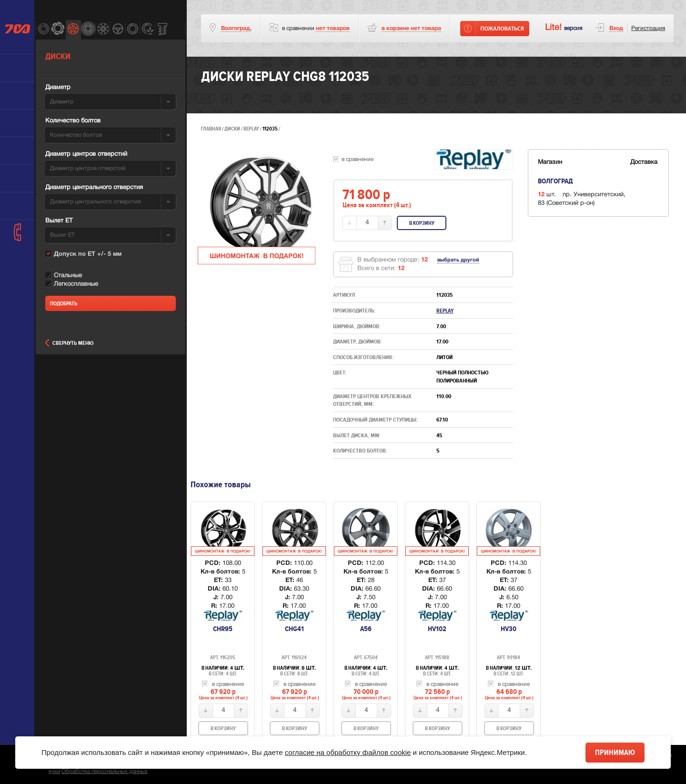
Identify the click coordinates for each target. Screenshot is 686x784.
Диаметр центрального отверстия (94, 188)
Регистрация (648, 28)
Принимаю (615, 753)
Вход (616, 28)
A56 (366, 629)
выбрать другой (458, 260)
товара (411, 28)
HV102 (437, 629)
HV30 (509, 629)
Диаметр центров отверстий (86, 154)
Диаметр (58, 88)
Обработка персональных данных (105, 771)
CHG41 (294, 629)
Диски (232, 129)
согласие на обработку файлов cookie (348, 752)
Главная (211, 129)
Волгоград (236, 28)
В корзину (422, 223)
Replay (252, 129)
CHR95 (223, 629)
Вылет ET (59, 221)
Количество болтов (73, 121)
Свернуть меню (69, 343)
